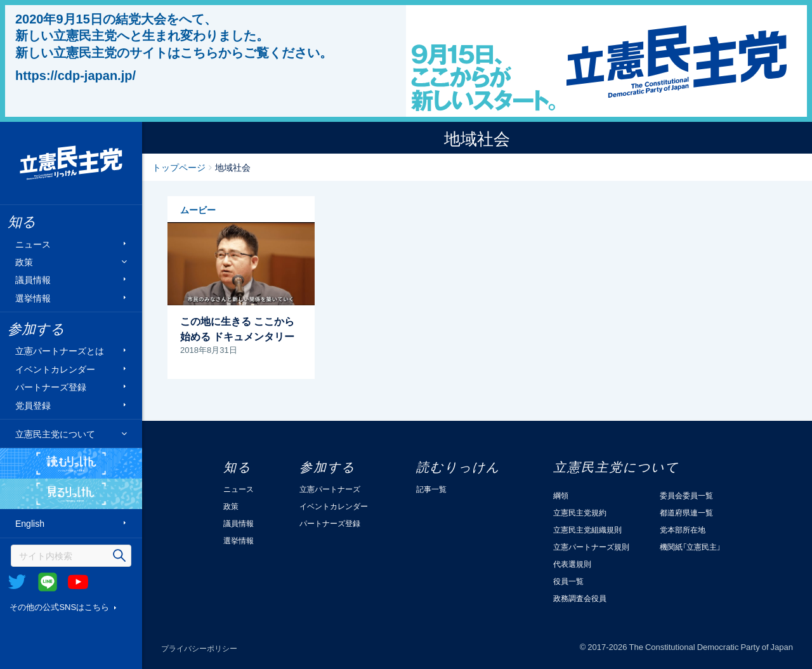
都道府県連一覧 (686, 512)
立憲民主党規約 (580, 512)
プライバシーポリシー (199, 648)
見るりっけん (71, 494)
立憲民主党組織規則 (587, 529)
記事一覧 (431, 489)
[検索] (71, 556)
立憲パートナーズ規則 (591, 546)
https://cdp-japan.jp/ (75, 75)
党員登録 (33, 405)
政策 (24, 262)
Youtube (78, 582)
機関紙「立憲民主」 (690, 546)
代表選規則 (572, 564)
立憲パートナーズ (330, 489)
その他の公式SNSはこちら (59, 606)
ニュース (33, 243)
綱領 (561, 495)
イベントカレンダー (55, 368)
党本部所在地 (683, 529)
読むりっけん (71, 463)
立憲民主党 (71, 163)
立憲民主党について (55, 434)
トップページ (179, 167)
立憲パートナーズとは (60, 351)
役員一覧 (568, 581)
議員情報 (33, 280)
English (30, 523)
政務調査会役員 (580, 598)
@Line (48, 582)
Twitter (17, 582)
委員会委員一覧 (686, 495)
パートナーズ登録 (51, 387)
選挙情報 (33, 297)
